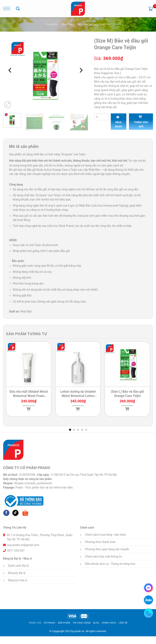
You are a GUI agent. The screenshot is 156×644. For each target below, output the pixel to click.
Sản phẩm (68, 24)
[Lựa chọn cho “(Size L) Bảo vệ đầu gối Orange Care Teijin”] (127, 417)
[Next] (81, 70)
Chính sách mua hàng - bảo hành (105, 535)
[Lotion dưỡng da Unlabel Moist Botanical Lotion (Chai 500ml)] (78, 364)
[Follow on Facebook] (6, 513)
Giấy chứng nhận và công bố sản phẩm (27, 479)
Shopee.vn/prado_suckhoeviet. (33, 483)
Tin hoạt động (82, 623)
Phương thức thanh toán (100, 542)
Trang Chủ (35, 623)
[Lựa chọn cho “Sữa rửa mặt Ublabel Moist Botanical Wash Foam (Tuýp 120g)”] (29, 417)
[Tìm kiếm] (18, 9)
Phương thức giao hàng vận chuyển (107, 549)
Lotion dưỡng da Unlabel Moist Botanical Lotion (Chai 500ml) (78, 394)
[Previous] (10, 70)
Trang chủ (52, 24)
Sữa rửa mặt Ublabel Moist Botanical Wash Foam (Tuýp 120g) (29, 394)
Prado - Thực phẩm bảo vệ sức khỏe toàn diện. (44, 487)
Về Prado (50, 623)
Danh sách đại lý (18, 566)
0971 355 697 (16, 551)
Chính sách (109, 623)
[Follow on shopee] (25, 513)
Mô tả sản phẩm (24, 147)
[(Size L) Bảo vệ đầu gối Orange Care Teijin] (127, 364)
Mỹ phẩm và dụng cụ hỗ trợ (94, 24)
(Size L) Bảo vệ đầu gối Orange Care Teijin (127, 394)
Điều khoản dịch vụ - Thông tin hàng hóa (110, 564)
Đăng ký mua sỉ (18, 580)
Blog (96, 623)
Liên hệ (123, 623)
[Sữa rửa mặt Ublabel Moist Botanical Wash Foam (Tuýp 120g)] (29, 364)
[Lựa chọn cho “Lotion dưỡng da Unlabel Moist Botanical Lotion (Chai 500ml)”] (78, 417)
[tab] (24, 147)
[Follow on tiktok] (15, 513)
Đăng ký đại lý (17, 573)
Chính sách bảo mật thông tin (103, 557)
